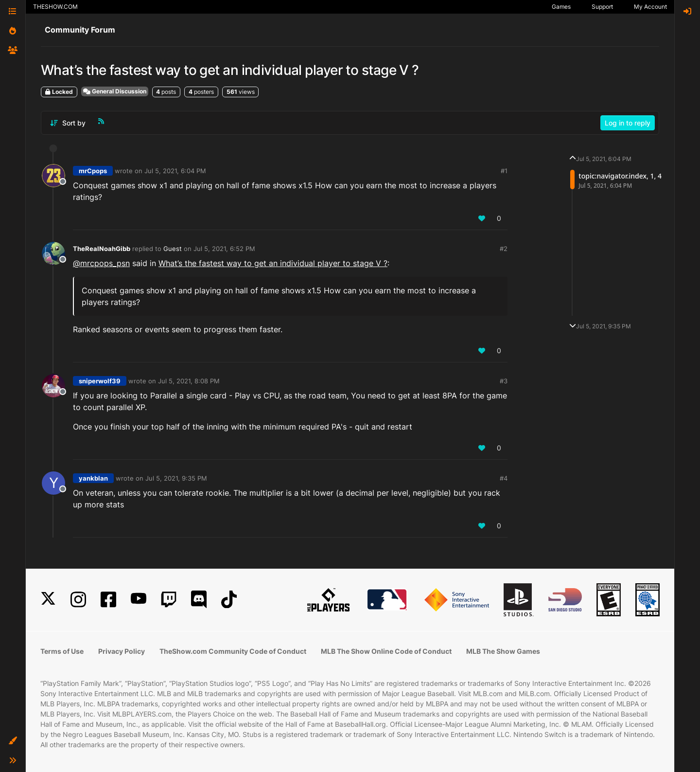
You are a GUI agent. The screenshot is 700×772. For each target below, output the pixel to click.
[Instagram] (78, 600)
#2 (504, 249)
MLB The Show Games (503, 651)
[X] (48, 600)
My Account (650, 7)
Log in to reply (628, 123)
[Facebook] (108, 600)
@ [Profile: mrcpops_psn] (101, 263)
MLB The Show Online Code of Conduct (386, 651)
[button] (13, 741)
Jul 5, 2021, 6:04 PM (175, 171)
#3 (504, 381)
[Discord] (199, 600)
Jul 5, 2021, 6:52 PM (224, 249)
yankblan (93, 478)
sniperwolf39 (100, 381)
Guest (173, 249)
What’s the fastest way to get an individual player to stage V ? (273, 263)
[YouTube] (139, 600)
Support (602, 7)
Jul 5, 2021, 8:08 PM (189, 381)
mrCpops (93, 171)
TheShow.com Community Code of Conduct (233, 651)
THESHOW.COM (55, 7)
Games (561, 7)
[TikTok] (229, 600)
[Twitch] (169, 600)
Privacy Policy (122, 651)
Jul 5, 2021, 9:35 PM (176, 478)
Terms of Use (62, 651)
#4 (504, 478)
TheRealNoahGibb (102, 249)
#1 (504, 171)
